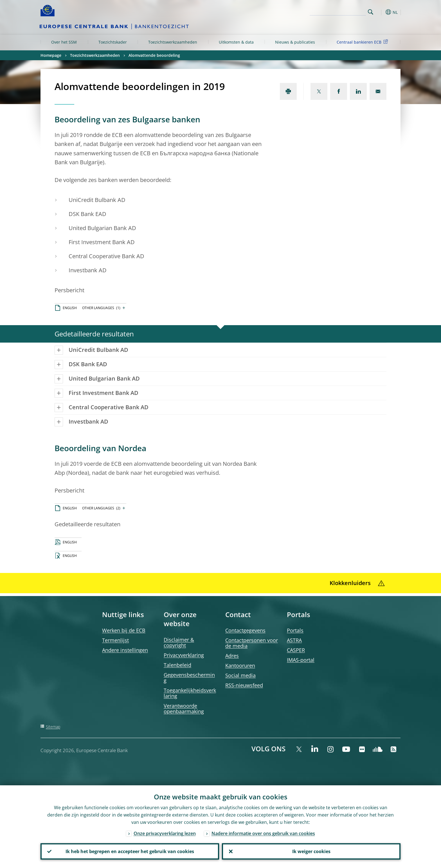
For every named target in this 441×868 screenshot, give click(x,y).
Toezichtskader (113, 42)
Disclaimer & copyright (179, 642)
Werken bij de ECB (124, 630)
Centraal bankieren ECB (363, 42)
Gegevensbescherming (189, 678)
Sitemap (53, 727)
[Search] (338, 11)
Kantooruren (240, 665)
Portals (295, 630)
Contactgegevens (245, 630)
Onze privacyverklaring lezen (165, 833)
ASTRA (294, 640)
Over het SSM (64, 42)
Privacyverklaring (184, 655)
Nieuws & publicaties (295, 42)
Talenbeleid (177, 665)
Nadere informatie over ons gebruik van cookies (263, 833)
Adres (232, 656)
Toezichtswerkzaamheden (173, 42)
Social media (240, 675)
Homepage (51, 55)
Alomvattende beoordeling (154, 55)
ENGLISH (70, 308)
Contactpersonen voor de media (252, 643)
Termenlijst (115, 640)
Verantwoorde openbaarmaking (184, 709)
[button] (381, 12)
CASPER (296, 650)
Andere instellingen (125, 650)
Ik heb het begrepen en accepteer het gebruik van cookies (130, 851)
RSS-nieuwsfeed (244, 685)
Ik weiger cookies (311, 851)
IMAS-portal (301, 660)
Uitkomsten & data (236, 42)
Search (371, 12)
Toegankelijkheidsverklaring (190, 693)
